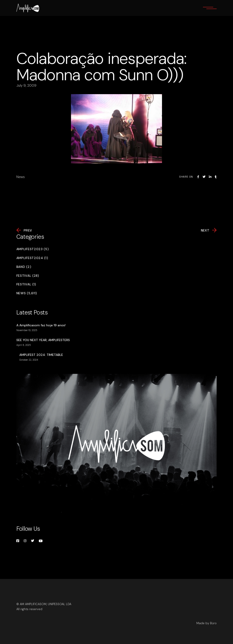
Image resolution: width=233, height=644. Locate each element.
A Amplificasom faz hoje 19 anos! (41, 325)
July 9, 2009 (26, 86)
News (21, 177)
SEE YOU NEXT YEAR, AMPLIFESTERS (43, 340)
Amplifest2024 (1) (32, 258)
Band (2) (24, 267)
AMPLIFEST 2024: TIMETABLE (41, 355)
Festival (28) (28, 276)
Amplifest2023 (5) (33, 249)
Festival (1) (26, 284)
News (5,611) (27, 293)
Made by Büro (206, 623)
